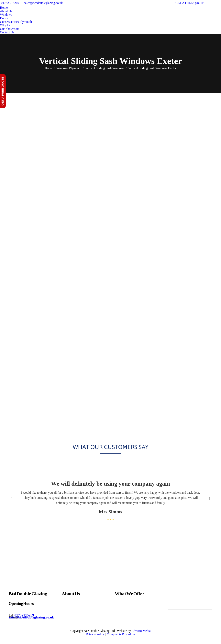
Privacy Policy (95, 634)
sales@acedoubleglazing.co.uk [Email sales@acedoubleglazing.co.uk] (31, 617)
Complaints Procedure (121, 634)
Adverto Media (141, 631)
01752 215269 (10, 3)
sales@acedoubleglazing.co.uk (43, 3)
